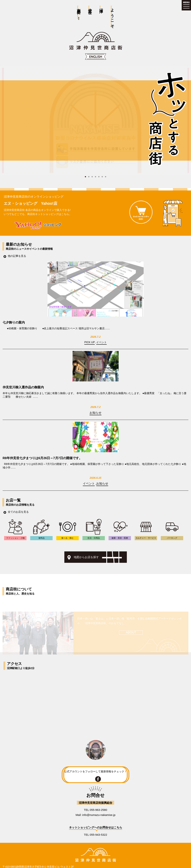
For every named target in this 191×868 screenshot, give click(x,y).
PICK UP (90, 342)
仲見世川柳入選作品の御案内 (23, 387)
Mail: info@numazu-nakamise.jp (95, 815)
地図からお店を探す (86, 557)
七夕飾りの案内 (14, 322)
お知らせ (95, 413)
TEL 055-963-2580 (96, 810)
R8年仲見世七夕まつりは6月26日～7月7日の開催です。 (42, 458)
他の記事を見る (17, 256)
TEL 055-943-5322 (96, 835)
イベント (101, 342)
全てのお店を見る (18, 512)
